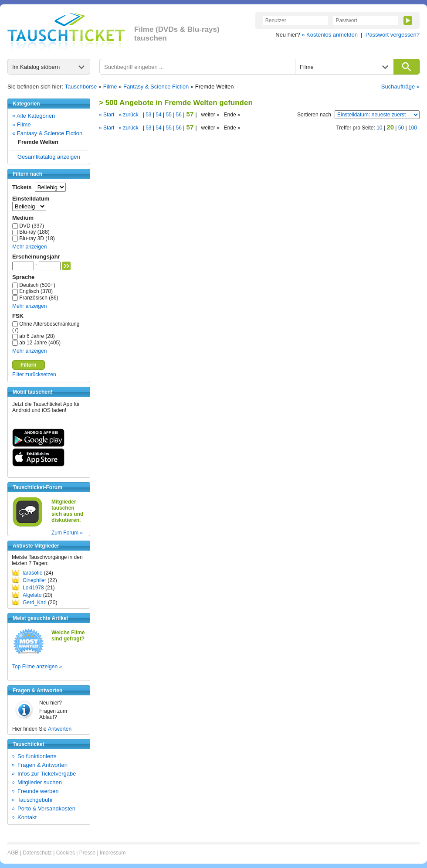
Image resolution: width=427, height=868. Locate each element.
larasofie (32, 573)
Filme (110, 87)
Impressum (113, 853)
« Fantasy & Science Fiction (47, 133)
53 (149, 115)
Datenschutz (37, 853)
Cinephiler (34, 580)
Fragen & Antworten (42, 765)
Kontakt (27, 817)
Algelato (32, 595)
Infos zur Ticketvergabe (47, 774)
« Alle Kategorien (34, 116)
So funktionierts (37, 756)
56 (179, 115)
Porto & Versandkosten (46, 808)
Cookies (66, 853)
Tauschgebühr (35, 800)
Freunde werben (38, 791)
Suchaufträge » (400, 87)
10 (379, 128)
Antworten (60, 729)
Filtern (29, 365)
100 (413, 128)
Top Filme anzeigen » (37, 667)
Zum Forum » (67, 533)
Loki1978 (33, 588)
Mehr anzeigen (29, 247)
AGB (13, 853)
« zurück (128, 115)
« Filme (22, 124)
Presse (87, 853)
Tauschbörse (81, 87)
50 (401, 128)
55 (169, 115)
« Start (107, 115)
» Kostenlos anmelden (330, 35)
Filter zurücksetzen (34, 374)
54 (159, 115)
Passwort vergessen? (393, 35)
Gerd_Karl (35, 602)
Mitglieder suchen (40, 782)
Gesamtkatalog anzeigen (49, 157)
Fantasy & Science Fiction (156, 87)
